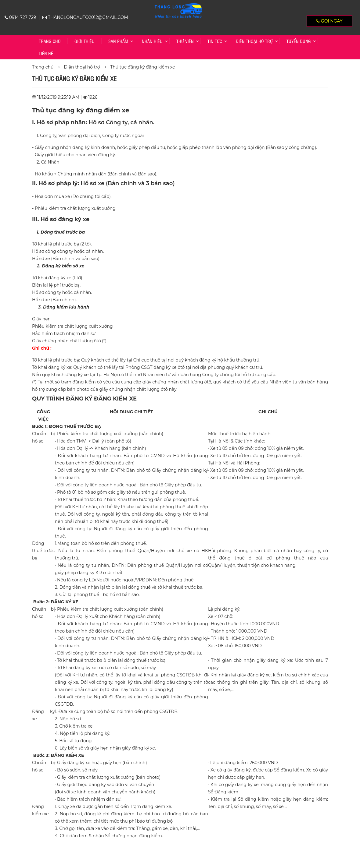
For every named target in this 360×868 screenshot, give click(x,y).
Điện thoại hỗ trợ (254, 41)
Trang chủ (50, 41)
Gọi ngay (329, 21)
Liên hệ (46, 53)
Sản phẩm (118, 41)
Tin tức (215, 41)
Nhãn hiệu (152, 41)
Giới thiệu (85, 41)
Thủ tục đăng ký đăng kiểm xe (142, 67)
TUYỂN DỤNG (299, 41)
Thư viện (185, 41)
